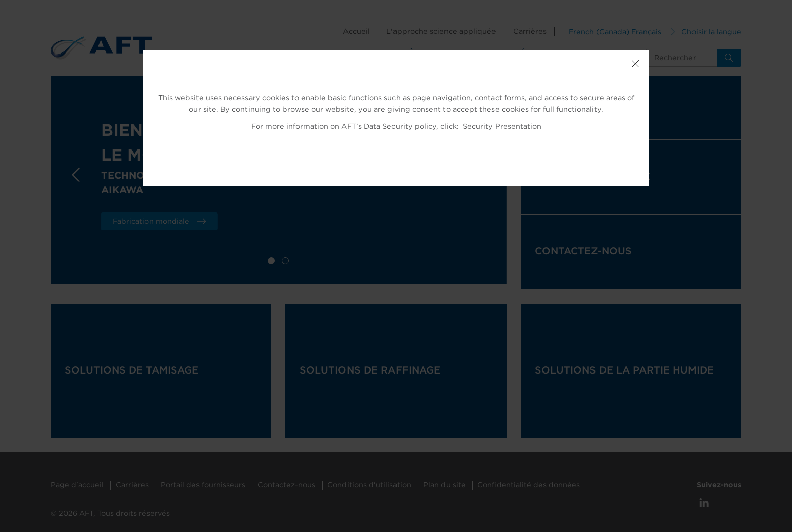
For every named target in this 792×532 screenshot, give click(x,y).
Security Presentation (502, 126)
